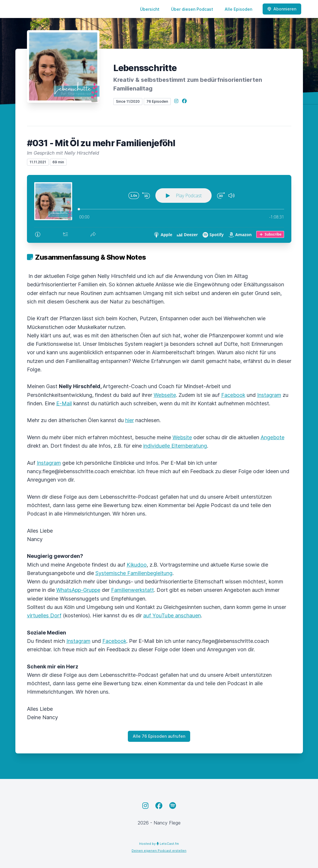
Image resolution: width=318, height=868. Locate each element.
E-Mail (64, 403)
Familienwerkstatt (132, 590)
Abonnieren (282, 9)
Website (182, 437)
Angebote (272, 437)
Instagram (269, 395)
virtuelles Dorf (44, 615)
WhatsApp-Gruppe (78, 590)
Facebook (233, 395)
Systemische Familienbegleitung (134, 573)
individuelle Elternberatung (175, 446)
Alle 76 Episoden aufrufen (159, 736)
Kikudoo (137, 565)
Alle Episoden (238, 9)
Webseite (165, 395)
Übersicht (150, 9)
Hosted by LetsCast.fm (159, 844)
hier (130, 420)
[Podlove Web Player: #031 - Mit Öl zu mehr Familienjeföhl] (159, 209)
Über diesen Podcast (192, 9)
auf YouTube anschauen (172, 615)
